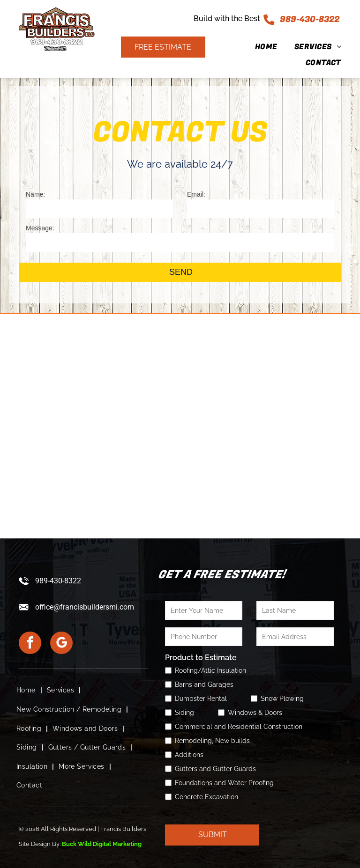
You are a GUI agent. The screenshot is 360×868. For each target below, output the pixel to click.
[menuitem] (258, 47)
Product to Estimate (201, 658)
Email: (196, 194)
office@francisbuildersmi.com (85, 607)
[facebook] (30, 644)
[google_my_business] (61, 644)
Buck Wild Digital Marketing (102, 844)
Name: (35, 194)
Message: (40, 228)
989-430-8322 (310, 19)
